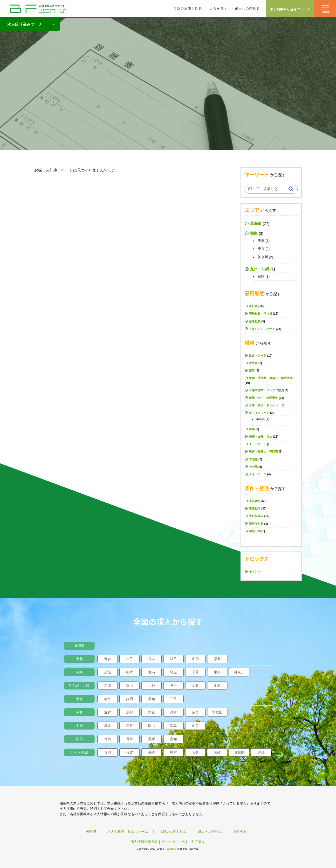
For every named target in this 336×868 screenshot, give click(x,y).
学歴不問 (255, 531)
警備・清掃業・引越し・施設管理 (271, 378)
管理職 (253, 459)
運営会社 (240, 832)
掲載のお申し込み (188, 8)
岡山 (151, 726)
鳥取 (108, 726)
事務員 (261, 419)
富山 (130, 686)
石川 (173, 686)
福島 (217, 659)
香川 (130, 739)
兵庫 (173, 712)
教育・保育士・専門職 (264, 452)
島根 (130, 726)
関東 (254, 233)
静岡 (130, 699)
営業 (252, 429)
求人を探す (218, 8)
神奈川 (263, 257)
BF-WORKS (170, 849)
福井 (195, 686)
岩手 (130, 659)
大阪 (151, 712)
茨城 (108, 672)
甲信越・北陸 (79, 686)
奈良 (195, 712)
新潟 (108, 686)
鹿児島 (239, 752)
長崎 (151, 752)
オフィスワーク (259, 413)
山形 (195, 659)
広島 (173, 726)
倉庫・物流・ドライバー (265, 405)
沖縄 (261, 752)
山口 (195, 726)
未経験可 (255, 501)
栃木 (130, 672)
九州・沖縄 (260, 269)
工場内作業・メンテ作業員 (266, 390)
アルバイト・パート (262, 329)
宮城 (151, 659)
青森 (108, 659)
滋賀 (108, 712)
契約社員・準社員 (261, 314)
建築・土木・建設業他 (264, 398)
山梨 (217, 686)
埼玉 (173, 672)
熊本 (173, 752)
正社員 (253, 306)
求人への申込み (247, 8)
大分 (195, 752)
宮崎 (217, 752)
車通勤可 (255, 509)
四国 (79, 739)
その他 (253, 467)
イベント (255, 572)
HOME (91, 832)
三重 (173, 699)
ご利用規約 (197, 842)
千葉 (261, 241)
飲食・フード (258, 356)
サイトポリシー (173, 842)
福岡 (261, 276)
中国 (79, 726)
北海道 (256, 224)
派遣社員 (255, 321)
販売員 (253, 363)
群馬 (151, 672)
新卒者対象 (256, 524)
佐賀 (130, 752)
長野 (151, 686)
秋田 (173, 659)
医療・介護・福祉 (261, 437)
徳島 (108, 739)
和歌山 (217, 712)
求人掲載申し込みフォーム (290, 9)
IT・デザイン (257, 444)
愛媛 (151, 739)
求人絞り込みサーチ (25, 24)
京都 (130, 712)
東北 (79, 659)
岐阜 (108, 699)
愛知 (151, 699)
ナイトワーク (258, 474)
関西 (79, 712)
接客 (252, 371)
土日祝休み (256, 516)
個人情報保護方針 (144, 842)
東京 (261, 249)
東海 (79, 699)
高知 (173, 739)
